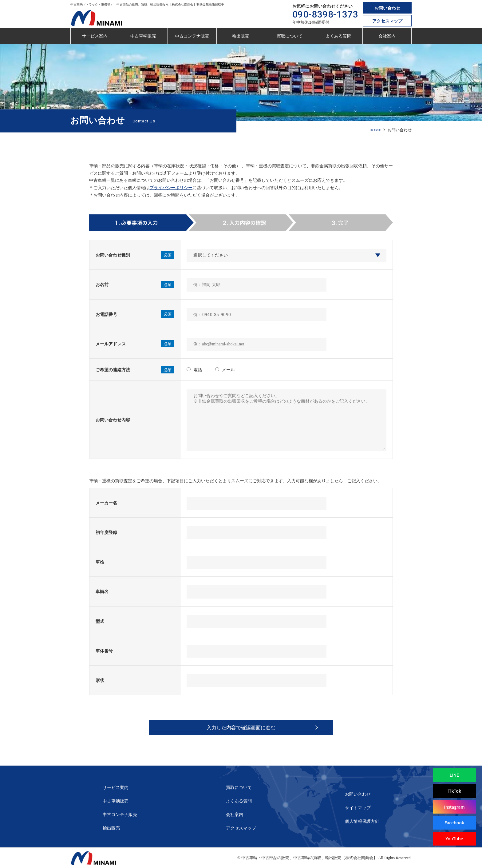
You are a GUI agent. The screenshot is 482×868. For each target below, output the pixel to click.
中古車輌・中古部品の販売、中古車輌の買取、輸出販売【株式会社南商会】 (309, 858)
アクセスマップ (387, 21)
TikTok (454, 791)
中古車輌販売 (143, 36)
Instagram (454, 807)
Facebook (454, 822)
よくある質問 (338, 36)
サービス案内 (95, 36)
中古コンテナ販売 (192, 36)
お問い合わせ (387, 8)
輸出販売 (241, 36)
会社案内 (387, 36)
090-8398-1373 (325, 14)
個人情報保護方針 (362, 821)
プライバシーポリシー (171, 188)
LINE (454, 775)
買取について (290, 36)
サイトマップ (358, 808)
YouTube (454, 838)
